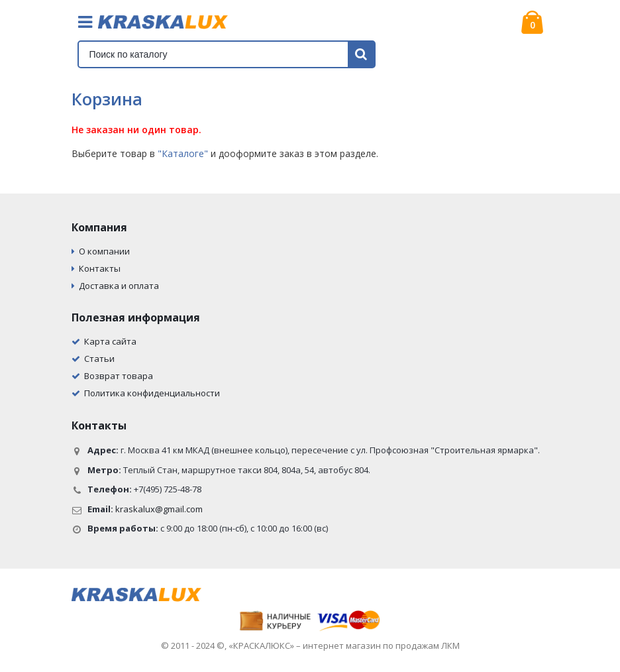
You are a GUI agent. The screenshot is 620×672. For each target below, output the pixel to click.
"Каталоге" (183, 153)
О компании (104, 251)
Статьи (99, 359)
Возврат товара (119, 376)
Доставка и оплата (119, 286)
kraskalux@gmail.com (159, 509)
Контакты (100, 268)
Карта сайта (110, 341)
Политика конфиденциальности (152, 393)
